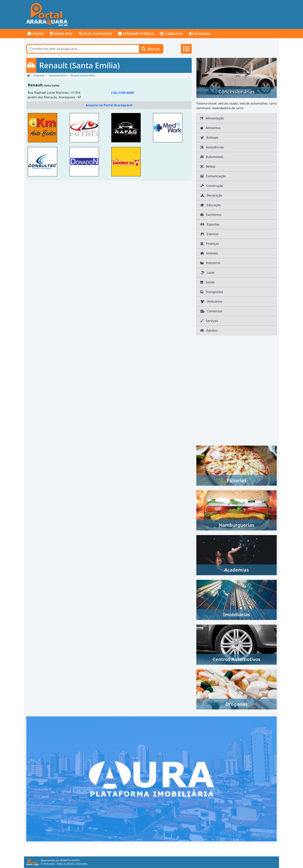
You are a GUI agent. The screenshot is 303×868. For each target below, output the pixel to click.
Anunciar (200, 33)
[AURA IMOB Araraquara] (151, 778)
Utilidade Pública (136, 33)
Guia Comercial (95, 33)
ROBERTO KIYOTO (70, 860)
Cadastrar (172, 33)
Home (35, 33)
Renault (35, 85)
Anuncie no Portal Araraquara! (109, 105)
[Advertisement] (209, 14)
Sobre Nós (61, 33)
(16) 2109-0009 (123, 93)
